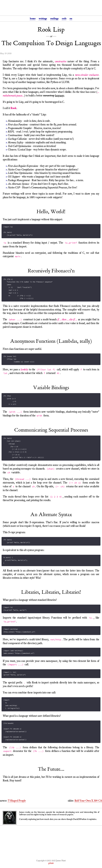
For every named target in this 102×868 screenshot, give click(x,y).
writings (43, 18)
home (33, 18)
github (51, 863)
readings (54, 18)
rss (71, 18)
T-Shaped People (17, 801)
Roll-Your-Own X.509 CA (88, 801)
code (64, 18)
